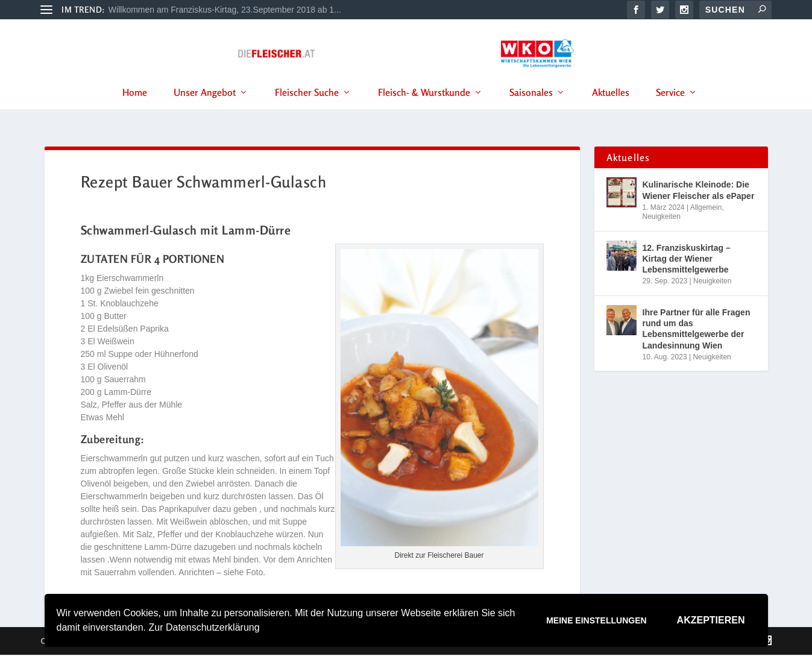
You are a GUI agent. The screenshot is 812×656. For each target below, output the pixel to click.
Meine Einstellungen (596, 620)
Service (670, 108)
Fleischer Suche (307, 108)
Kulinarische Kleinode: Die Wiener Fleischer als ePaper (699, 192)
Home (135, 108)
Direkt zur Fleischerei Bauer (439, 557)
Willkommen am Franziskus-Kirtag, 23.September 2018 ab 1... (225, 10)
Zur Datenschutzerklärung (204, 627)
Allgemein (706, 209)
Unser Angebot (205, 108)
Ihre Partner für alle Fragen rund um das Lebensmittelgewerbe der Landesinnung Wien (697, 331)
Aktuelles (611, 108)
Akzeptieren (711, 620)
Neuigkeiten (662, 218)
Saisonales (531, 108)
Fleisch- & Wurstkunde (424, 108)
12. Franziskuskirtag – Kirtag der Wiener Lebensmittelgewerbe (687, 260)
